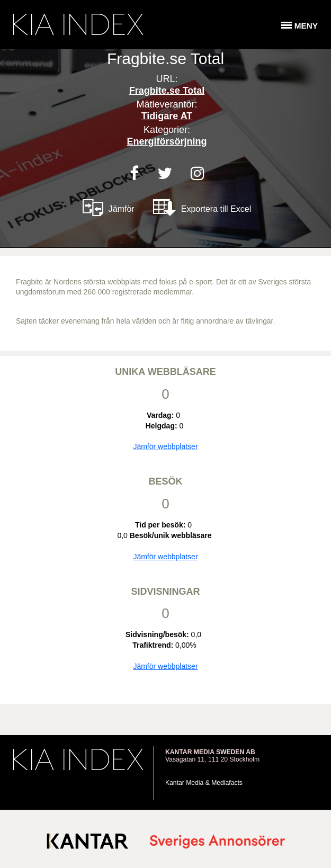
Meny (306, 26)
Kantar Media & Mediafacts (204, 783)
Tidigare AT (167, 116)
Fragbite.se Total (167, 91)
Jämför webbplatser (165, 446)
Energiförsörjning (167, 141)
